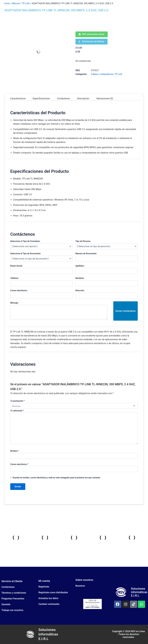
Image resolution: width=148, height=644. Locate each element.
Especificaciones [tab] (41, 98)
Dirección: (80, 290)
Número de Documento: (86, 254)
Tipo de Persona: (83, 241)
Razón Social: (16, 266)
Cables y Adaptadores (102, 74)
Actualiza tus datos (48, 598)
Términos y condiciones (14, 593)
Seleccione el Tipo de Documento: (26, 254)
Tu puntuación (17, 401)
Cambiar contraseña (49, 604)
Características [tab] (18, 98)
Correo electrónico (19, 464)
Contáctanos (8, 587)
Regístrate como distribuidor (53, 592)
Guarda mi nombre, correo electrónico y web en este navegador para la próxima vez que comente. (57, 478)
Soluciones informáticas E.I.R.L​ (48, 634)
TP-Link (26, 3)
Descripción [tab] (83, 98)
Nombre (15, 451)
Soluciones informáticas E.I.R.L (139, 592)
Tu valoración (17, 411)
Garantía (6, 604)
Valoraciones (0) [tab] (105, 98)
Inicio (7, 3)
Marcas (16, 3)
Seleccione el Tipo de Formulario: (25, 241)
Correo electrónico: (19, 290)
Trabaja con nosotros (12, 610)
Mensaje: (14, 303)
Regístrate (44, 587)
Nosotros (80, 586)
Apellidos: (80, 266)
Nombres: (80, 278)
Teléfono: (15, 278)
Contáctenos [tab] (64, 98)
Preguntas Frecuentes (13, 599)
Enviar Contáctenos (126, 311)
